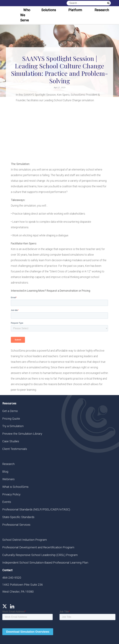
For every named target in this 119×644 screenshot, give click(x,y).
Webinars (8, 479)
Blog (5, 472)
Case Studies (11, 441)
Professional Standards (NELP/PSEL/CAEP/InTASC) (36, 509)
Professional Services (16, 525)
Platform (75, 10)
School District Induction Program (25, 540)
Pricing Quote (11, 419)
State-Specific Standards (18, 517)
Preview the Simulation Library (22, 434)
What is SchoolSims (15, 487)
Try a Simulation (13, 426)
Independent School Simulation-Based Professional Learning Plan (45, 563)
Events (7, 502)
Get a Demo (10, 411)
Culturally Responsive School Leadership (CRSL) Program (40, 555)
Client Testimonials (15, 449)
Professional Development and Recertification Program (38, 547)
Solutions (49, 10)
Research (102, 10)
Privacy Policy (11, 494)
